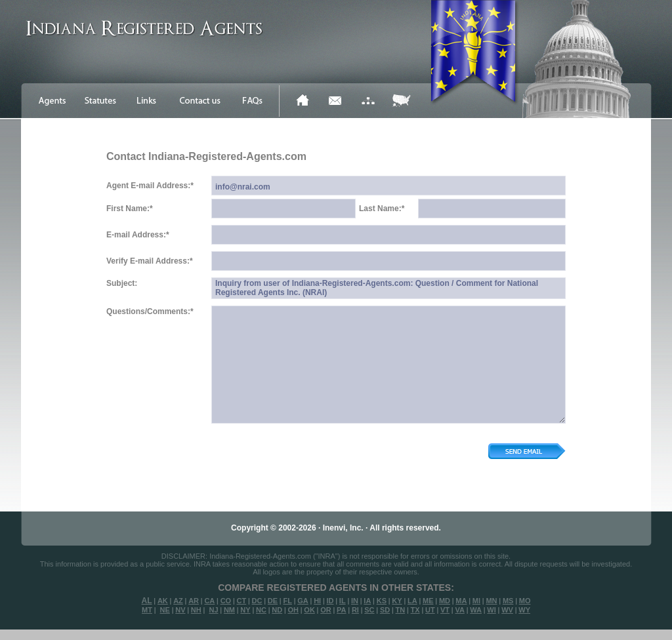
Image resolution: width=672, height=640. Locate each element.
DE (273, 601)
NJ (213, 610)
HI (317, 601)
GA (303, 601)
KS (382, 601)
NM (229, 610)
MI (476, 601)
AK (163, 601)
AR (194, 601)
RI (355, 610)
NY (245, 610)
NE (165, 610)
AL (147, 601)
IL (343, 601)
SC (369, 610)
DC (257, 601)
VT (445, 610)
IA (367, 601)
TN (401, 610)
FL (287, 601)
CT (242, 601)
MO (525, 601)
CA (209, 601)
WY (524, 610)
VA (459, 610)
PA (341, 610)
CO (226, 601)
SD (385, 610)
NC (261, 610)
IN (355, 601)
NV (180, 610)
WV (507, 610)
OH (293, 610)
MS (508, 601)
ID (330, 601)
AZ (178, 601)
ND (277, 610)
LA (412, 601)
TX (415, 610)
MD (445, 601)
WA (476, 610)
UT (430, 610)
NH (196, 610)
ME (428, 601)
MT (147, 610)
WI (491, 610)
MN (491, 601)
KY (397, 601)
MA (461, 601)
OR (326, 610)
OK (309, 610)
